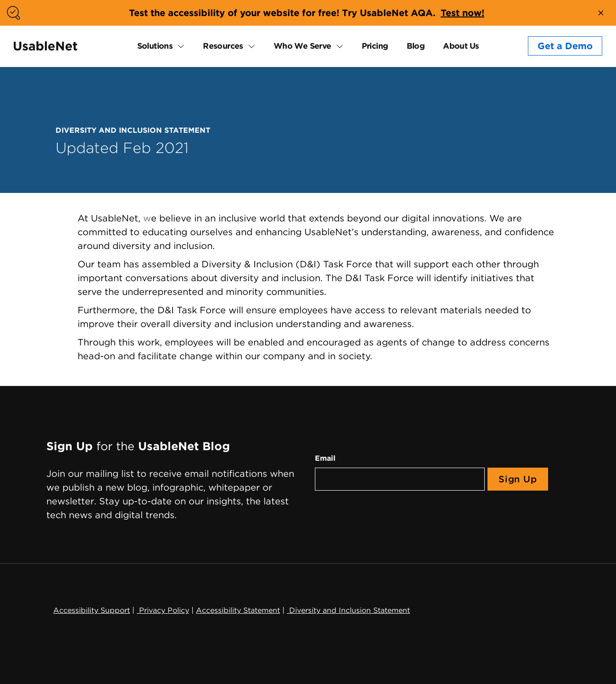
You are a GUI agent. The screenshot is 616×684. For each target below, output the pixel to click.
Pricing (375, 46)
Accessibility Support (92, 610)
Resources (223, 46)
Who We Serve (302, 46)
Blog (416, 46)
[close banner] (601, 13)
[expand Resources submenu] (249, 46)
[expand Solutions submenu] (179, 46)
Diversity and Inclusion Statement (348, 610)
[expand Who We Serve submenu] (337, 46)
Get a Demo (565, 46)
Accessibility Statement (238, 610)
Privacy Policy (163, 610)
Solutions (155, 46)
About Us (461, 46)
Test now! (462, 13)
